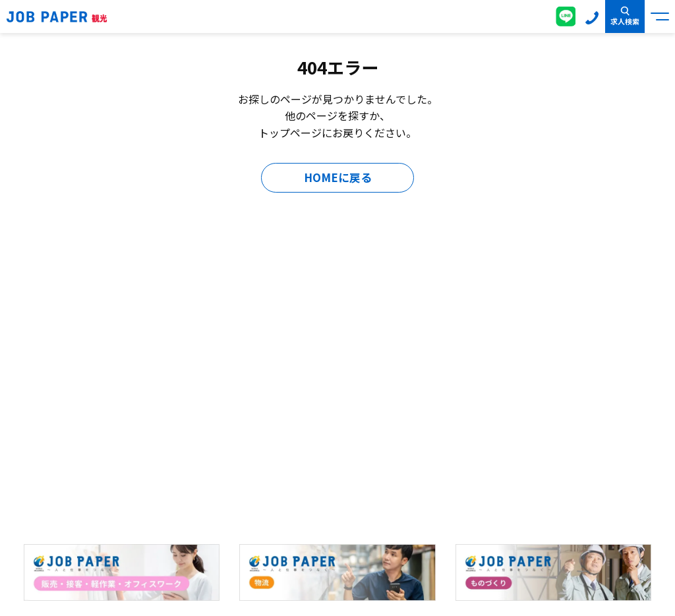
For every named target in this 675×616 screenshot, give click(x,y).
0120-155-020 (592, 16)
